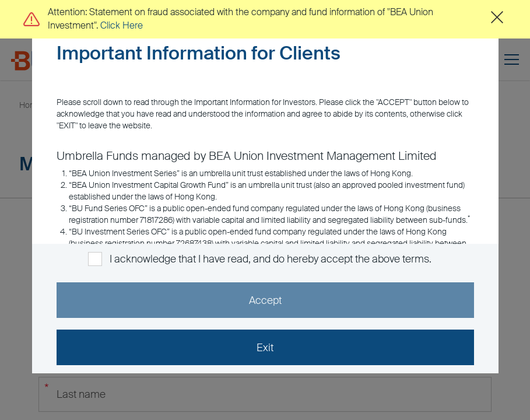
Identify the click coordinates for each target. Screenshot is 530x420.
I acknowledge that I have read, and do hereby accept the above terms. (270, 259)
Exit (265, 348)
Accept (265, 300)
